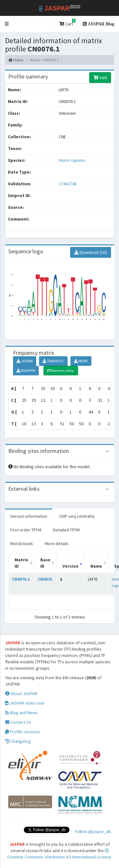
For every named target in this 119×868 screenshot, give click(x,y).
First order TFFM (26, 530)
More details (57, 543)
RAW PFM (26, 370)
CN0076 (45, 579)
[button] (7, 24)
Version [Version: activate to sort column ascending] (70, 566)
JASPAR (25, 361)
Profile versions (23, 732)
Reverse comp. (61, 370)
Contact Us (18, 722)
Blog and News (21, 713)
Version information (29, 516)
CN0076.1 (21, 579)
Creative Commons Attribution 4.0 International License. (60, 854)
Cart (67, 23)
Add (100, 78)
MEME (81, 361)
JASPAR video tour (25, 703)
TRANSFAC (53, 361)
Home (16, 60)
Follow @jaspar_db (93, 831)
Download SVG (91, 252)
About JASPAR (21, 694)
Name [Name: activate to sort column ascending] (96, 566)
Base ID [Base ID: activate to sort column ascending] (45, 563)
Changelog (18, 741)
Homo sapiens (72, 160)
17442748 (68, 184)
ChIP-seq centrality (77, 516)
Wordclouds (22, 543)
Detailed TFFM (66, 530)
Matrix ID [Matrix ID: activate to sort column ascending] (21, 563)
